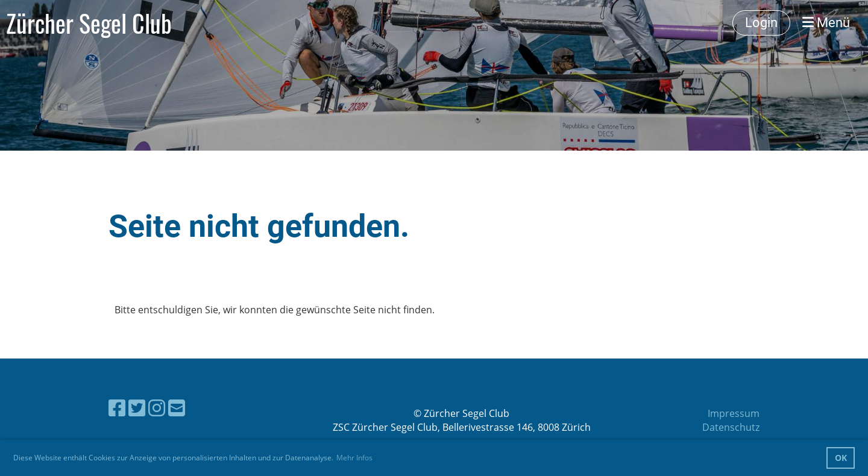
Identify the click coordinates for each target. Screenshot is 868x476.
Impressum (734, 413)
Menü (826, 23)
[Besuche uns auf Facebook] (117, 408)
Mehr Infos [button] (354, 458)
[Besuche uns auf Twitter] (137, 408)
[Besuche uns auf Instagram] (157, 408)
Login (761, 23)
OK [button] (841, 458)
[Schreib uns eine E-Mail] (177, 408)
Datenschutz (731, 427)
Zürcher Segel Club (89, 23)
